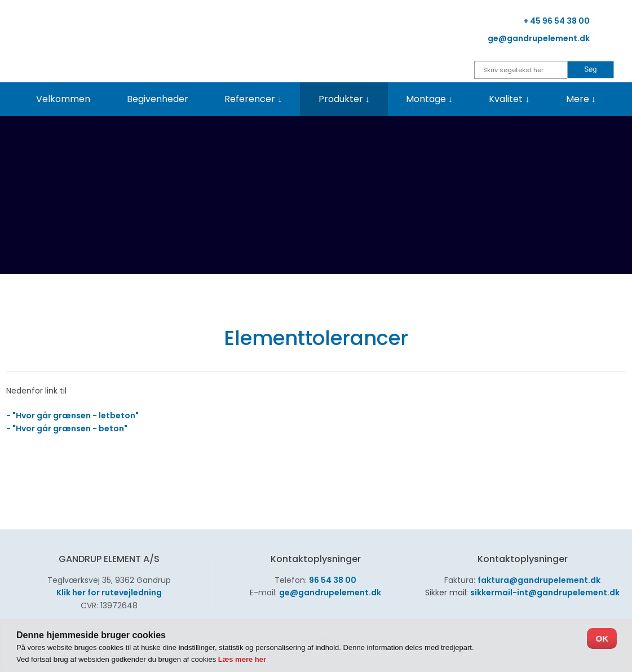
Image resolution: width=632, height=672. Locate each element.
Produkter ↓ (344, 99)
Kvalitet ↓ (509, 99)
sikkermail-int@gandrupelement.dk (545, 593)
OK (602, 638)
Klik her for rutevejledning (109, 593)
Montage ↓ (429, 99)
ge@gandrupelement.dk (330, 593)
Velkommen (63, 99)
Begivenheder (158, 99)
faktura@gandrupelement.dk (539, 580)
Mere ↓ (581, 99)
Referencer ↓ (253, 99)
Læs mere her (242, 659)
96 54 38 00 (333, 580)
